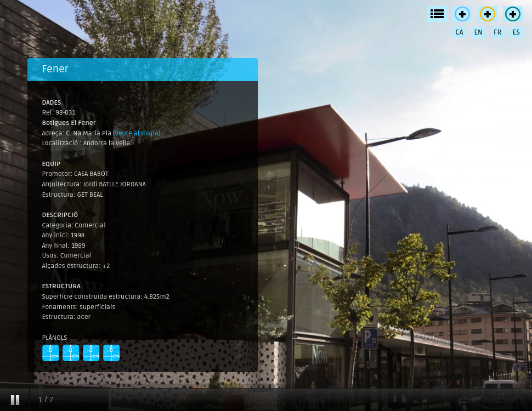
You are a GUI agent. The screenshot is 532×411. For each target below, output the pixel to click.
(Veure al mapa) (137, 133)
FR (498, 32)
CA (459, 32)
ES (516, 32)
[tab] (143, 70)
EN (478, 32)
